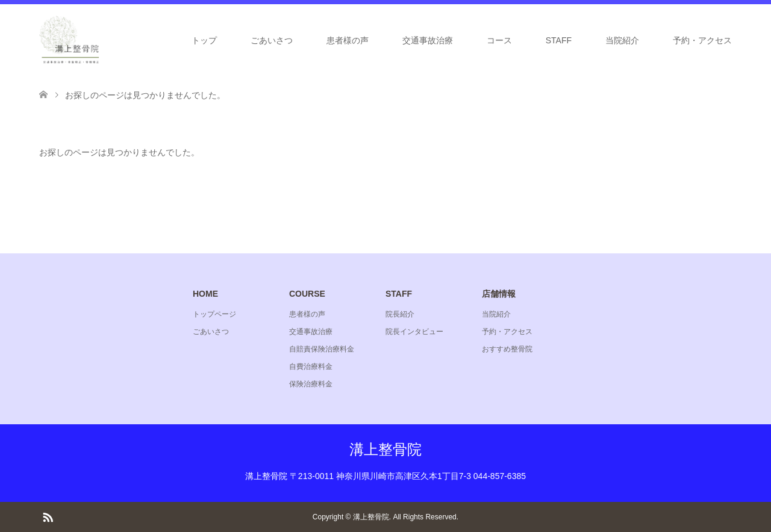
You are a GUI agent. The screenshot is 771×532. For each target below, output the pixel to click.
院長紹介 (400, 314)
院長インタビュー (414, 332)
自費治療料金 (311, 367)
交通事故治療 (428, 40)
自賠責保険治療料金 (322, 349)
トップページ (214, 314)
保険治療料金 (311, 384)
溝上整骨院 (385, 449)
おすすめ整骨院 (507, 349)
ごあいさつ (272, 40)
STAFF (559, 40)
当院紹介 (622, 40)
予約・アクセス (702, 40)
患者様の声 (348, 40)
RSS (48, 516)
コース (499, 40)
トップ (204, 40)
